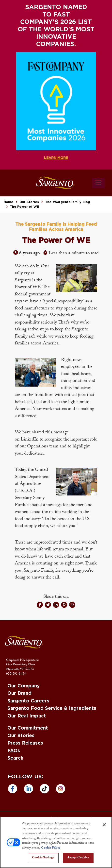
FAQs (14, 751)
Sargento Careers (28, 701)
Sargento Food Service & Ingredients (52, 708)
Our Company (24, 686)
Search (15, 758)
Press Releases (25, 743)
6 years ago (29, 254)
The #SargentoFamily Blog (68, 202)
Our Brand (19, 693)
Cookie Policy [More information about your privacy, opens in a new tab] (51, 848)
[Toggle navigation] (98, 183)
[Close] (104, 825)
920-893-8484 (16, 674)
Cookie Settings (43, 858)
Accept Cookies (78, 858)
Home (8, 202)
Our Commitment (28, 728)
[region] (56, 842)
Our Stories (29, 202)
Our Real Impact (27, 716)
